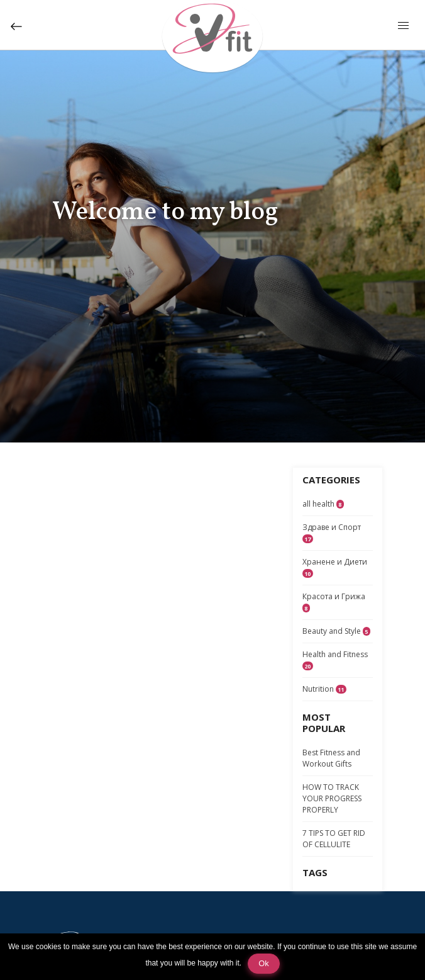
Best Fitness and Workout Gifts (331, 758)
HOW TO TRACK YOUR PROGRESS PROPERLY (332, 798)
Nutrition (324, 689)
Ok (263, 963)
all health (323, 504)
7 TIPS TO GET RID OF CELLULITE (334, 839)
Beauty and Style (336, 631)
